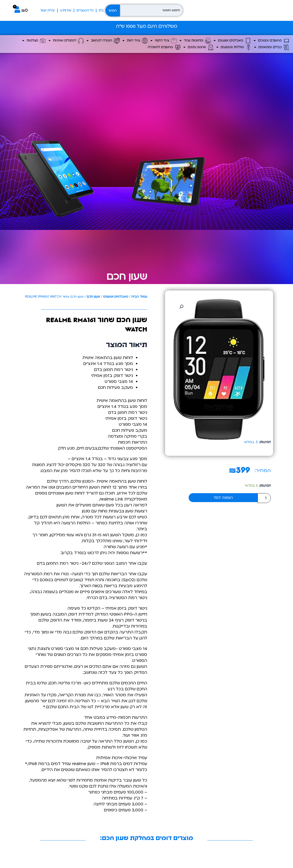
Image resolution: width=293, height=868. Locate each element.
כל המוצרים (85, 10)
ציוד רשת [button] (135, 41)
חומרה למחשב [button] (103, 41)
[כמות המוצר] (264, 498)
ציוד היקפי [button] (164, 41)
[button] (181, 307)
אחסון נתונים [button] (198, 47)
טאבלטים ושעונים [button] (232, 41)
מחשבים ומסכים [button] (271, 41)
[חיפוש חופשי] (151, 10)
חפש (113, 11)
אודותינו (66, 10)
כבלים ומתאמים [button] (272, 47)
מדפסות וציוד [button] (195, 41)
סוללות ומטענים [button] (234, 47)
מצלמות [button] (34, 41)
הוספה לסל (223, 498)
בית (101, 10)
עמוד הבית (139, 297)
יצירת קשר (47, 10)
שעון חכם (127, 277)
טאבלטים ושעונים (116, 297)
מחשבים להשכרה (164, 47)
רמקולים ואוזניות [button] (66, 41)
